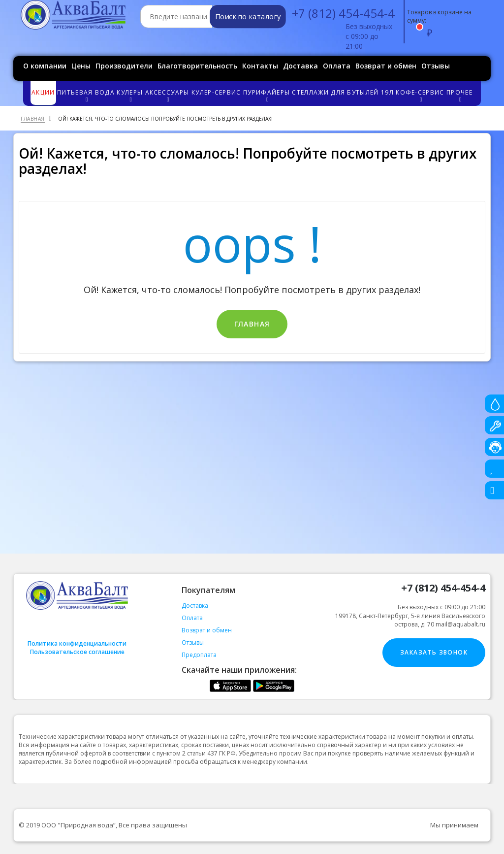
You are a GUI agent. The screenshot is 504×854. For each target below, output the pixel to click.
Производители (124, 66)
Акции (43, 92)
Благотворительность (197, 66)
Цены (81, 66)
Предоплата (199, 655)
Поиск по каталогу (248, 17)
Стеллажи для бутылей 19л (343, 92)
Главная (252, 324)
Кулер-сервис (216, 92)
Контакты (260, 66)
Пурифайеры (267, 95)
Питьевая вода (86, 95)
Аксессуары (168, 95)
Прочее (460, 95)
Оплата (337, 66)
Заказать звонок (434, 652)
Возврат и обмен (386, 66)
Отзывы (436, 66)
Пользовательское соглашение (77, 652)
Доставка (300, 66)
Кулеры (130, 95)
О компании (45, 66)
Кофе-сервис (421, 95)
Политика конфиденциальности (77, 643)
